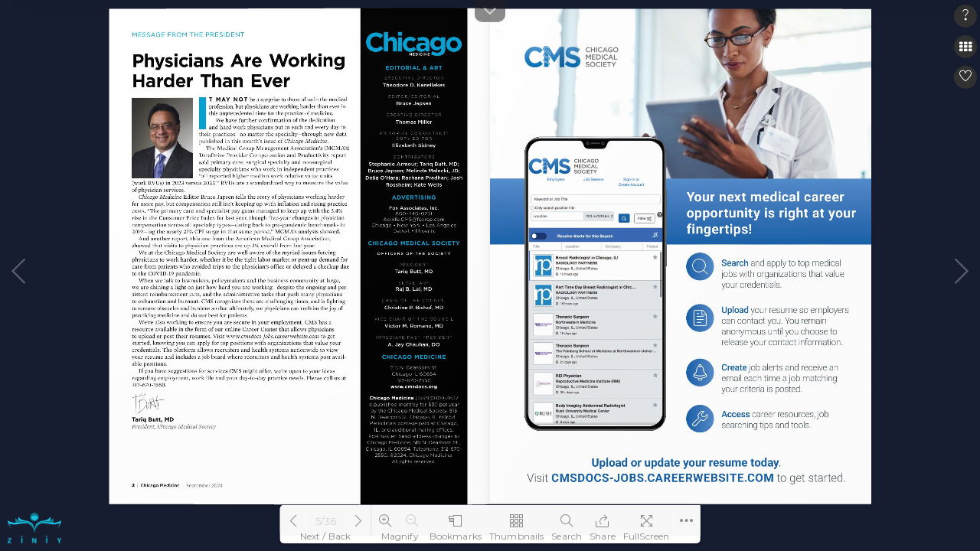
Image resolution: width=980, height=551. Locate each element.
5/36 (326, 521)
